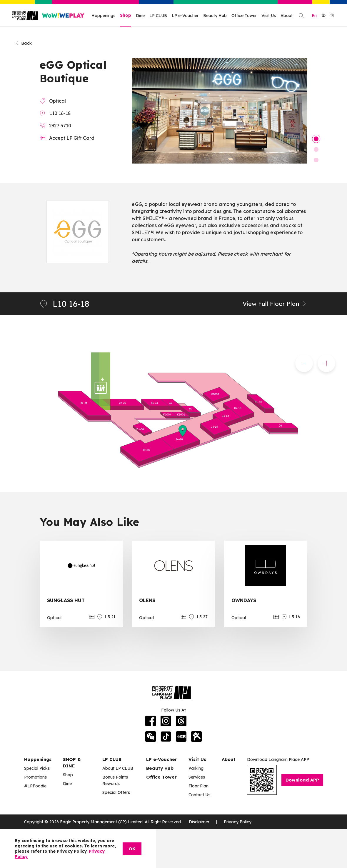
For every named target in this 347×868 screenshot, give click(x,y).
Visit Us (269, 16)
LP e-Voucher (185, 16)
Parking (196, 768)
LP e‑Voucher (162, 759)
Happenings (103, 16)
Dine (140, 16)
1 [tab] (316, 139)
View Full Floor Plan (275, 304)
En (314, 16)
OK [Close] (132, 849)
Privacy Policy (238, 822)
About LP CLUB (118, 768)
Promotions (35, 777)
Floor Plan (198, 786)
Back (23, 43)
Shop (126, 15)
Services (197, 777)
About (287, 16)
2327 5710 (60, 126)
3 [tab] (316, 160)
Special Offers (116, 792)
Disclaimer (199, 822)
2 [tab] (316, 149)
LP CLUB (158, 16)
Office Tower (244, 16)
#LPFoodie (35, 786)
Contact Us (199, 795)
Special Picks (37, 768)
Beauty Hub (215, 16)
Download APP (302, 780)
